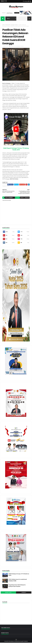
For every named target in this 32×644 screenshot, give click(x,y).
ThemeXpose (11, 643)
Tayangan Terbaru (14, 25)
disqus (22, 199)
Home (4, 25)
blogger (17, 199)
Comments (24, 594)
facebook (27, 199)
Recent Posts (8, 594)
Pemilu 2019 (8, 25)
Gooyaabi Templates (24, 643)
